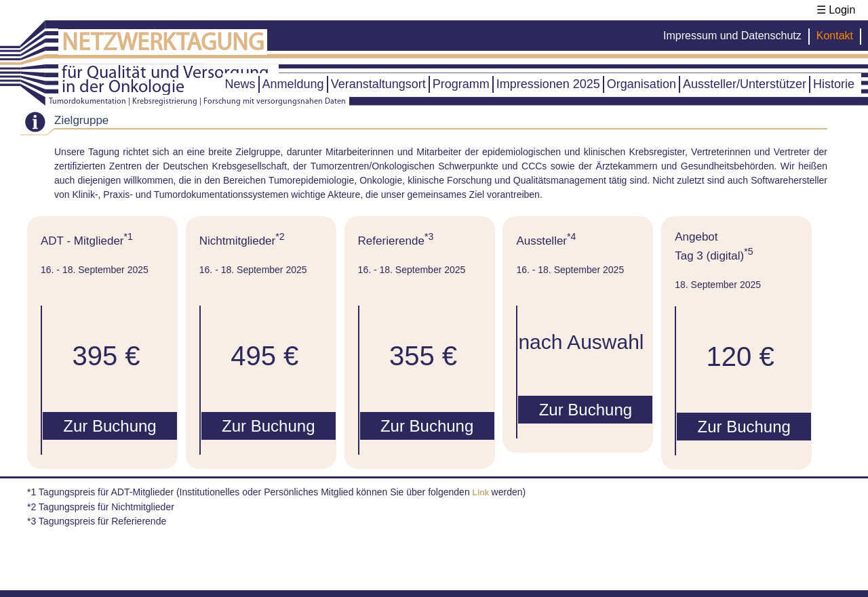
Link (482, 493)
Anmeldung (293, 84)
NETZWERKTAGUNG (163, 44)
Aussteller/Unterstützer (745, 84)
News (240, 84)
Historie (834, 84)
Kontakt (835, 36)
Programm (461, 84)
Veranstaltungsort (378, 84)
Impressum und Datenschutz (732, 36)
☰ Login (836, 10)
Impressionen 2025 (548, 84)
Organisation (642, 84)
